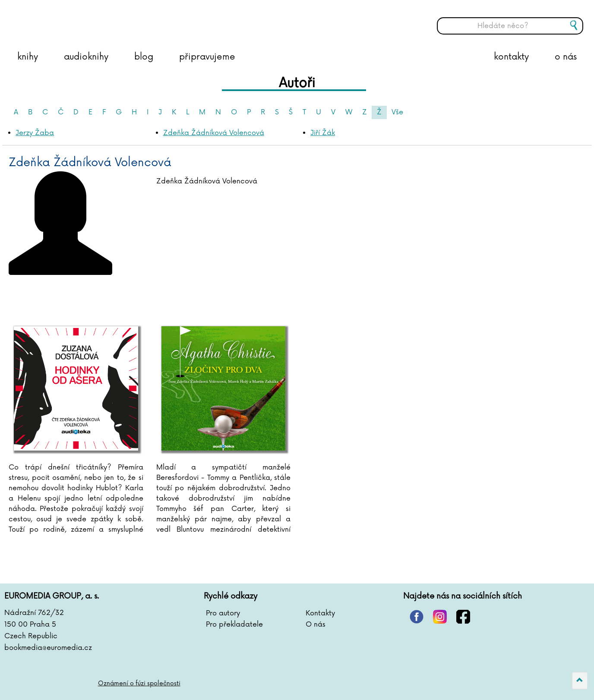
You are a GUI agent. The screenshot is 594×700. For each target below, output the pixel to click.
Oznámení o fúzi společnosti (139, 683)
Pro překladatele (234, 624)
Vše (397, 112)
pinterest (417, 617)
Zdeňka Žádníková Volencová (214, 133)
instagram (440, 617)
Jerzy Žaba (35, 133)
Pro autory (223, 613)
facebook (463, 617)
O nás (316, 624)
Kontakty (320, 613)
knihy (28, 57)
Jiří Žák (323, 133)
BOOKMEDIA (93, 19)
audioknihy (86, 57)
